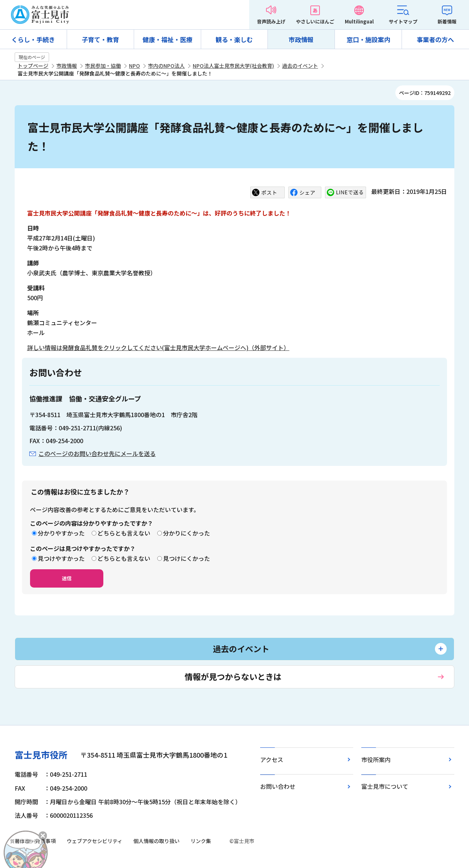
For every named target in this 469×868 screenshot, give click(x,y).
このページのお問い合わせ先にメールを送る (97, 453)
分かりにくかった (187, 533)
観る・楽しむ (234, 39)
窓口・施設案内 (368, 39)
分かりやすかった (61, 533)
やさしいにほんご (315, 21)
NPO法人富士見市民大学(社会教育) (233, 66)
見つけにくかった (187, 558)
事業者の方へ (435, 39)
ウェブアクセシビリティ (95, 841)
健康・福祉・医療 (167, 39)
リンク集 (201, 841)
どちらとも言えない (124, 533)
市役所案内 (376, 759)
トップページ (33, 66)
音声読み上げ (271, 21)
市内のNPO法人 (166, 66)
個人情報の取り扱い (156, 841)
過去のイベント (300, 66)
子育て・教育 (100, 39)
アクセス (272, 759)
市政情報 (301, 39)
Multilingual (359, 21)
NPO (134, 66)
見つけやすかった (61, 558)
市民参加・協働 (103, 66)
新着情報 (447, 21)
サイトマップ (403, 21)
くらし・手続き (33, 39)
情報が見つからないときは (233, 676)
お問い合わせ (278, 786)
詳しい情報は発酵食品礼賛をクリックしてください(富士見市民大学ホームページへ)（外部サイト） (158, 347)
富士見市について (385, 786)
